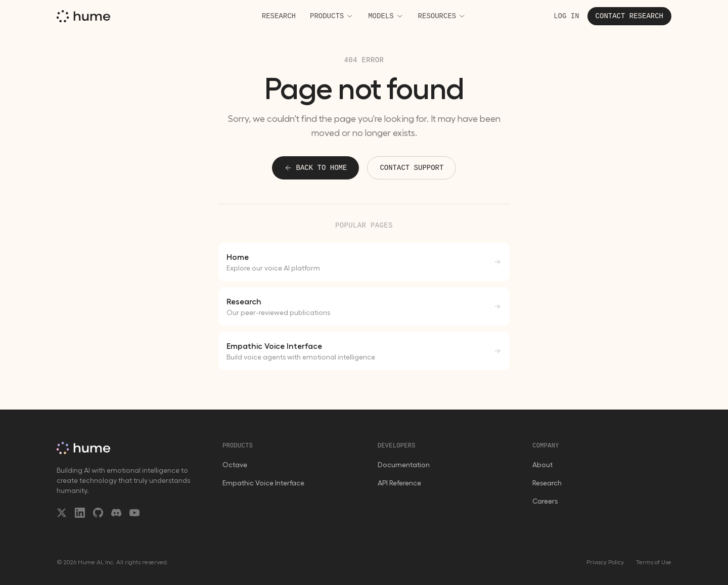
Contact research (629, 16)
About (542, 465)
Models (386, 16)
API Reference (399, 483)
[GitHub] (98, 513)
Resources (442, 16)
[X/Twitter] (62, 513)
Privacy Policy (605, 562)
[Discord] (116, 513)
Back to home (316, 168)
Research (279, 16)
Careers (545, 501)
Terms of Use (654, 562)
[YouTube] (134, 513)
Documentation (404, 465)
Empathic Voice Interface (263, 483)
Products (332, 16)
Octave (235, 465)
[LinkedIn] (80, 513)
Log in (566, 16)
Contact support (412, 168)
